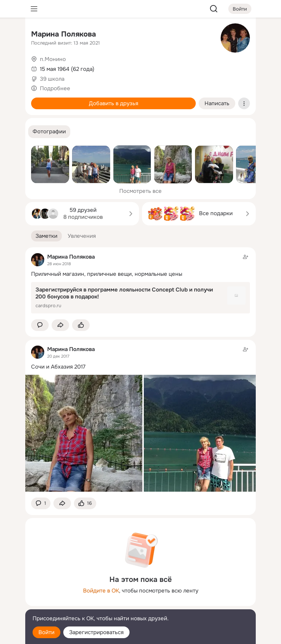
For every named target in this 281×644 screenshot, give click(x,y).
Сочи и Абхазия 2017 (58, 367)
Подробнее (55, 88)
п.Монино (53, 59)
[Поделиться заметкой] (60, 325)
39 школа (52, 79)
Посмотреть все (140, 191)
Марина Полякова (63, 34)
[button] (49, 132)
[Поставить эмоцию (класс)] (81, 325)
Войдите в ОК (101, 591)
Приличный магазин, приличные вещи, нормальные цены (107, 274)
